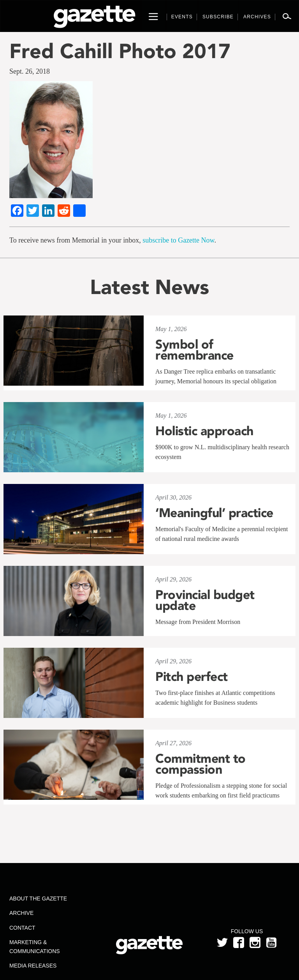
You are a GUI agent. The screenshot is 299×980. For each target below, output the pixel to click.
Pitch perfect (192, 677)
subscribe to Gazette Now (178, 240)
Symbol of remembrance (194, 350)
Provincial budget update (205, 600)
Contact (22, 928)
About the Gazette (38, 898)
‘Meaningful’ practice (214, 513)
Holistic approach (204, 431)
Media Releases (33, 966)
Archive (21, 913)
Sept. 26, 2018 (30, 71)
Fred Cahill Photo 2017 (120, 51)
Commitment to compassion (201, 764)
